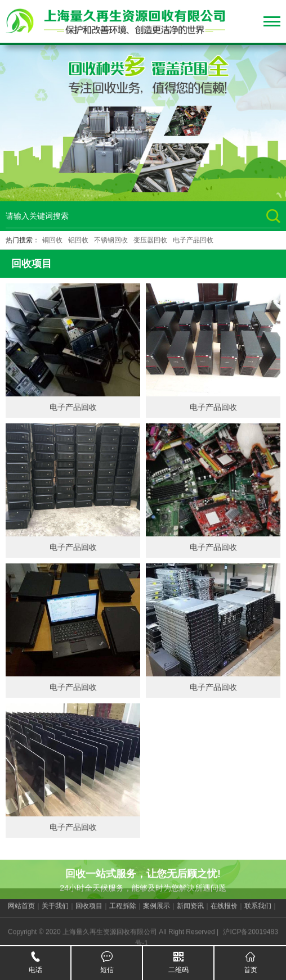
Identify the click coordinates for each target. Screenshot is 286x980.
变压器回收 (150, 240)
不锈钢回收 (111, 240)
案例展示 (157, 911)
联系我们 (258, 911)
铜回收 (52, 240)
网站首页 (21, 911)
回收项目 (89, 911)
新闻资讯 (190, 911)
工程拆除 (123, 911)
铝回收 (78, 240)
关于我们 (55, 911)
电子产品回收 (193, 240)
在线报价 (224, 911)
